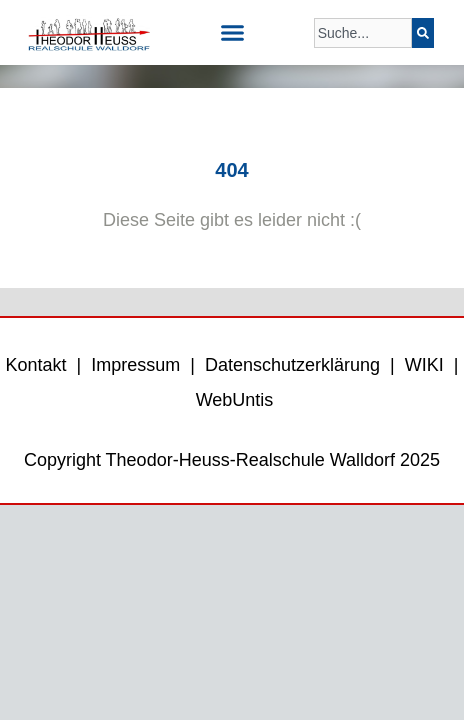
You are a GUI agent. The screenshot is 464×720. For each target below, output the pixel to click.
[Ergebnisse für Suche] (363, 59)
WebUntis (235, 400)
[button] (232, 33)
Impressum (135, 365)
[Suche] (423, 33)
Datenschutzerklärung (292, 365)
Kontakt (36, 365)
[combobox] (363, 33)
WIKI (422, 365)
